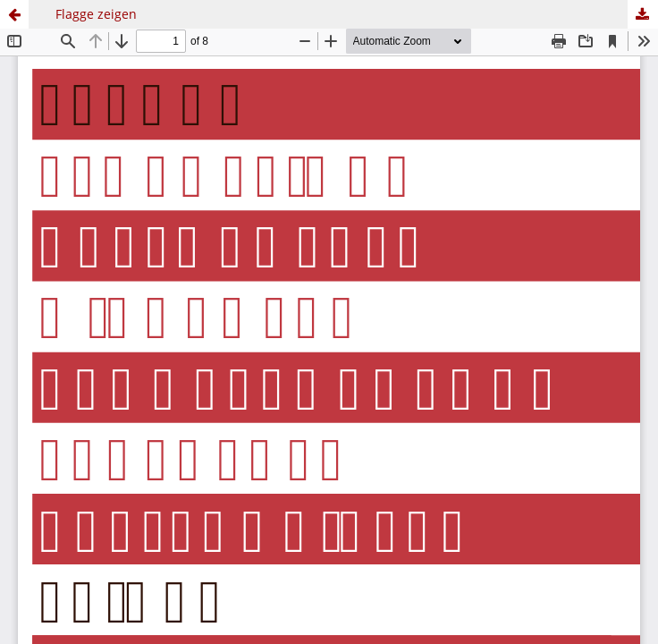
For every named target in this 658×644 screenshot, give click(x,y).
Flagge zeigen (96, 14)
